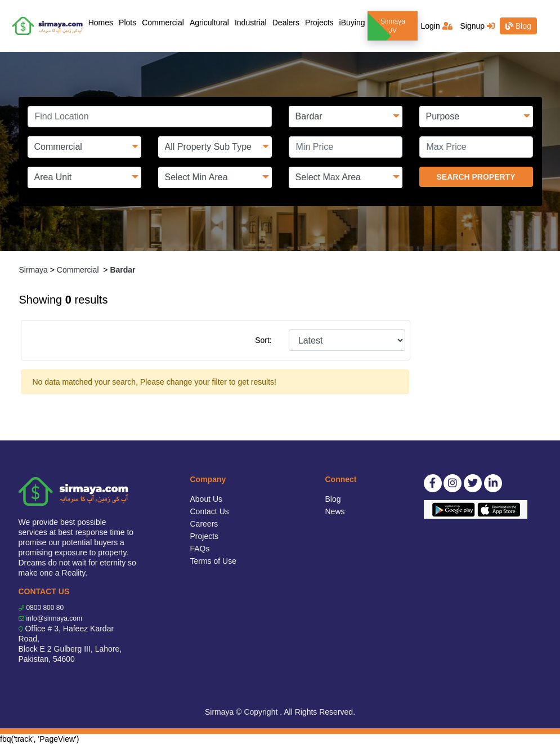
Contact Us (210, 511)
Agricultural (209, 23)
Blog (518, 26)
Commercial (163, 23)
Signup (477, 26)
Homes (102, 22)
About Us (207, 499)
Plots (127, 23)
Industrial (251, 23)
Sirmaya (33, 270)
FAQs (200, 549)
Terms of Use (213, 561)
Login (436, 26)
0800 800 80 (45, 608)
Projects (319, 23)
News (335, 511)
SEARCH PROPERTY (476, 177)
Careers (204, 524)
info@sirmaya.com (54, 618)
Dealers (286, 23)
